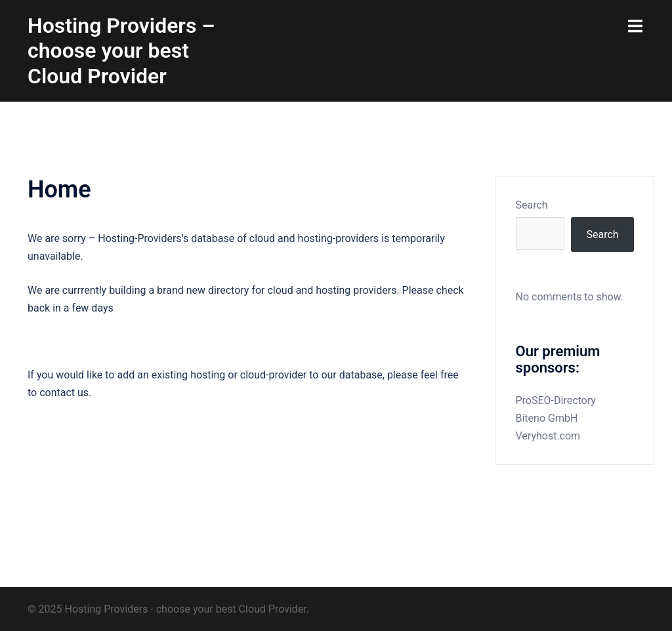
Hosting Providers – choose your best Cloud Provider (121, 51)
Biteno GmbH (547, 418)
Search (532, 205)
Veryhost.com (548, 436)
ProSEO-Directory (556, 400)
